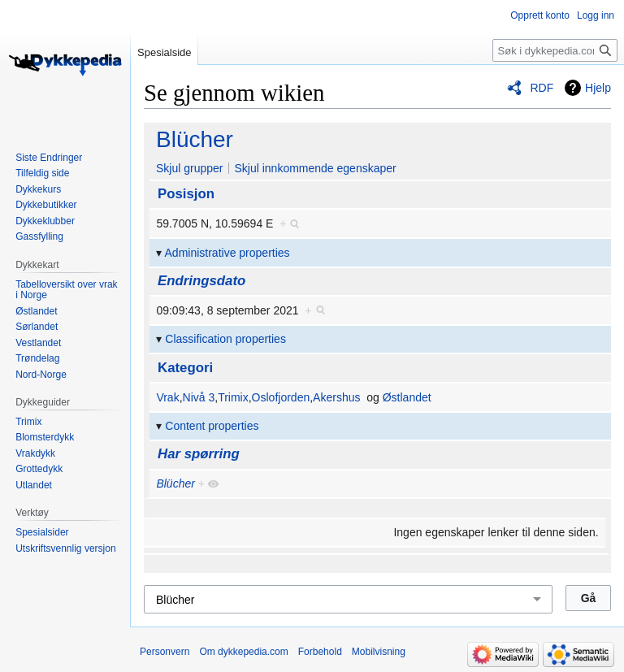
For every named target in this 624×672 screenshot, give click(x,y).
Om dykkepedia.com (243, 652)
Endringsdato (201, 281)
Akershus (336, 397)
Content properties (212, 426)
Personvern (165, 652)
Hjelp (598, 88)
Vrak (167, 397)
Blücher (195, 139)
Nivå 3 (199, 397)
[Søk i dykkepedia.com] (555, 50)
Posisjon (186, 194)
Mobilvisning (379, 652)
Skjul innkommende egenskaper (315, 168)
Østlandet (407, 397)
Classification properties (225, 339)
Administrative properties (227, 253)
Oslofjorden (281, 397)
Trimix (233, 397)
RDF (542, 88)
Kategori (185, 368)
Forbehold (320, 652)
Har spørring (199, 454)
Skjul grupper (190, 168)
